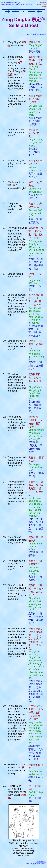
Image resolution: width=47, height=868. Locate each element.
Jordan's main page (13, 3)
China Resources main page (11, 4)
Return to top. (41, 862)
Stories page (27, 4)
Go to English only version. (36, 34)
